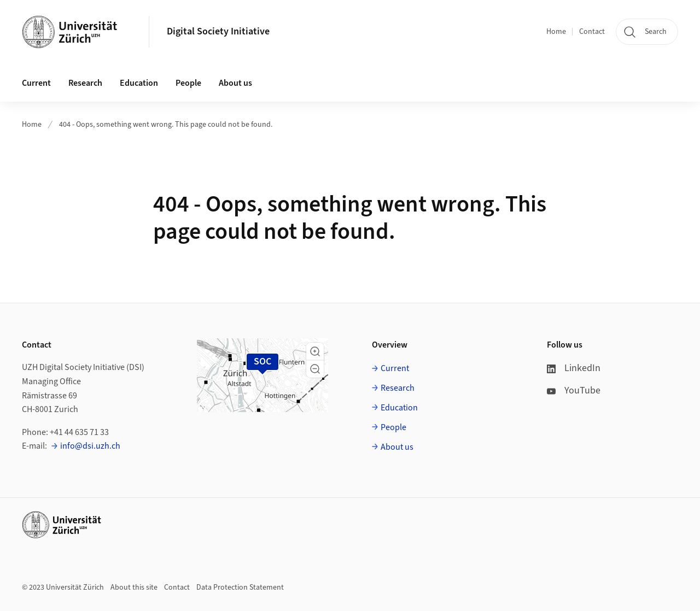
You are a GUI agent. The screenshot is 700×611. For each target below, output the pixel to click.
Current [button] (36, 83)
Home (556, 32)
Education (399, 408)
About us (397, 447)
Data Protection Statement (240, 587)
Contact (592, 32)
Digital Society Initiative (218, 31)
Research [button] (85, 83)
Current (395, 368)
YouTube (574, 390)
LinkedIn (574, 368)
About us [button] (235, 83)
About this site (134, 587)
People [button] (188, 83)
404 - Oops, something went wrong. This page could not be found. (166, 125)
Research (398, 388)
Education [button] (139, 83)
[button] (315, 351)
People (393, 427)
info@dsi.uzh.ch (90, 446)
